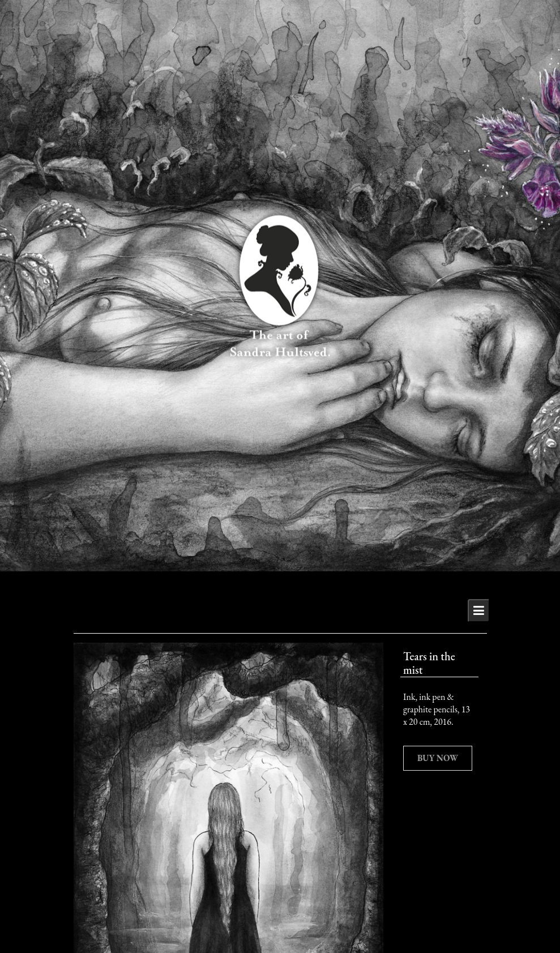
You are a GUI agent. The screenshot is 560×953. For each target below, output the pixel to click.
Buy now (438, 758)
